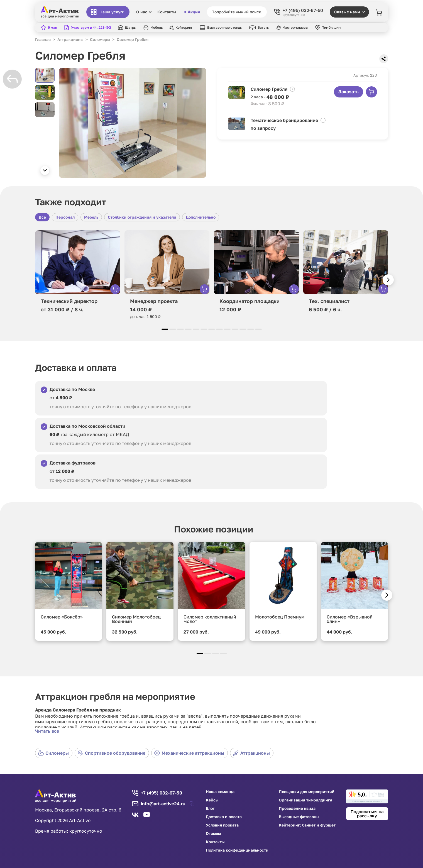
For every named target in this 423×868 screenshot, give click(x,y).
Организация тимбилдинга (305, 800)
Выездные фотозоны (299, 817)
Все (42, 217)
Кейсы (212, 800)
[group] (133, 123)
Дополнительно (201, 217)
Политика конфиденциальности (237, 850)
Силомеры (53, 753)
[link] (367, 796)
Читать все (47, 731)
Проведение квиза (297, 808)
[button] (45, 170)
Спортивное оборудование (112, 753)
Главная (43, 39)
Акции (192, 12)
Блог (210, 808)
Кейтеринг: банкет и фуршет (307, 825)
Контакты (167, 12)
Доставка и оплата (224, 817)
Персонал (65, 217)
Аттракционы (251, 753)
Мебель (91, 217)
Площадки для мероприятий (307, 792)
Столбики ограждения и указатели (142, 217)
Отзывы (213, 833)
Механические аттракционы (189, 753)
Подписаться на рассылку (367, 814)
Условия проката (222, 825)
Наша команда (220, 792)
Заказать (349, 92)
